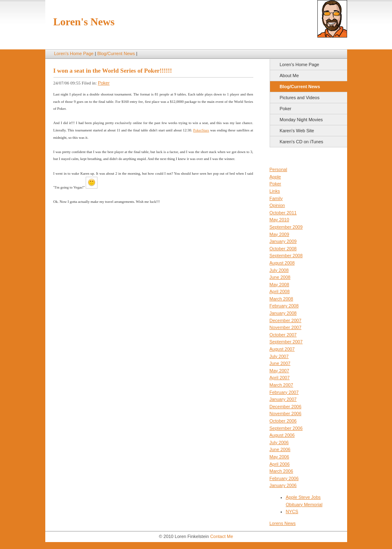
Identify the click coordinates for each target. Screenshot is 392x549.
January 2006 (283, 485)
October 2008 (283, 249)
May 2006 (279, 457)
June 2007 (280, 363)
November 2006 (286, 413)
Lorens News (283, 523)
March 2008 (281, 299)
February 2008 (284, 306)
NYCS (292, 511)
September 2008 (286, 256)
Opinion (277, 205)
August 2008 (282, 263)
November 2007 (286, 327)
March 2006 (281, 471)
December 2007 (286, 320)
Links (275, 191)
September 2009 (286, 227)
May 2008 (279, 285)
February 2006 (284, 478)
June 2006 (280, 449)
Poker (286, 109)
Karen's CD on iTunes (302, 142)
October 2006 (283, 421)
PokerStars (201, 130)
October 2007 (283, 335)
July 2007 (279, 356)
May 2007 (279, 371)
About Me (289, 76)
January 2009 (283, 241)
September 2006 (286, 428)
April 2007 (280, 378)
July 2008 (279, 270)
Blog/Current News (116, 53)
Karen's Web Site (297, 131)
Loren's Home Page (74, 53)
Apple (275, 177)
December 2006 (286, 407)
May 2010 (279, 220)
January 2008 (283, 313)
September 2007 (286, 342)
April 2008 (280, 291)
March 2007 (281, 385)
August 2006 (282, 435)
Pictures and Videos (300, 98)
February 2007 (284, 392)
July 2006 (279, 442)
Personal (278, 169)
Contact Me (221, 536)
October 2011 (283, 213)
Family (276, 198)
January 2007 (283, 399)
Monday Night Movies (301, 120)
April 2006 (280, 464)
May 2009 (279, 234)
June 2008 (280, 277)
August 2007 (282, 349)
